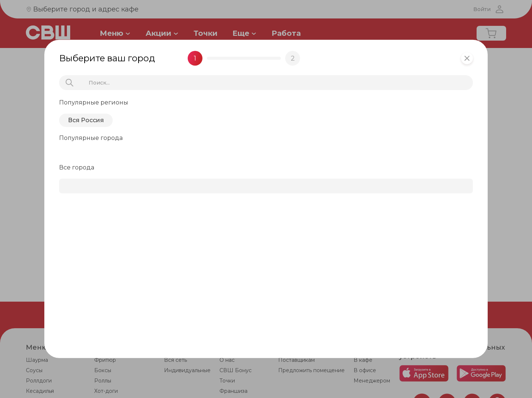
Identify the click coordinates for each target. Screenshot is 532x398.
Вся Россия (86, 120)
